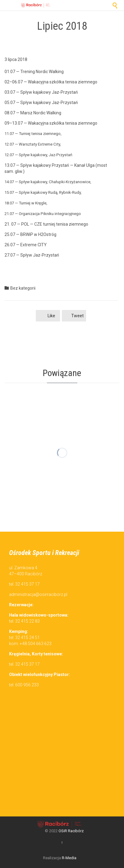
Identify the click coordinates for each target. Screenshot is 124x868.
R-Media (69, 858)
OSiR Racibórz (71, 831)
